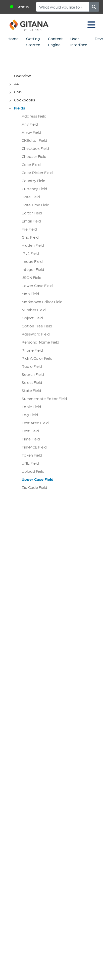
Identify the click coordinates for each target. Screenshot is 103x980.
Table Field (31, 407)
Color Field (31, 164)
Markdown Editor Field (42, 302)
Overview (22, 76)
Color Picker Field (37, 172)
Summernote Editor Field (44, 398)
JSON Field (32, 277)
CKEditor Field (34, 140)
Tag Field (30, 415)
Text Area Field (35, 423)
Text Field (30, 431)
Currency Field (34, 189)
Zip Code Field (34, 487)
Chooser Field (34, 156)
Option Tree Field (37, 326)
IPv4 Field (30, 253)
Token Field (32, 455)
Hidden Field (33, 245)
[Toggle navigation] (91, 24)
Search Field (33, 374)
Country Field (34, 180)
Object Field (32, 318)
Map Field (30, 293)
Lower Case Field (37, 285)
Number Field (34, 310)
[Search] (62, 7)
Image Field (32, 261)
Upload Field (33, 471)
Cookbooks (25, 100)
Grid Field (30, 237)
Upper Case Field (38, 479)
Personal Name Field (40, 342)
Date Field (31, 197)
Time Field (31, 439)
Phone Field (32, 350)
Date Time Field (36, 205)
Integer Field (33, 269)
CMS (18, 92)
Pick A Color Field (37, 358)
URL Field (30, 463)
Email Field (31, 221)
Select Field (32, 382)
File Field (29, 229)
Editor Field (32, 213)
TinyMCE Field (34, 447)
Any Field (30, 124)
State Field (31, 390)
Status (23, 7)
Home (13, 38)
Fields (20, 108)
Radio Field (32, 366)
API (17, 84)
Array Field (31, 132)
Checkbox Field (35, 148)
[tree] (54, 283)
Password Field (36, 334)
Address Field (34, 116)
